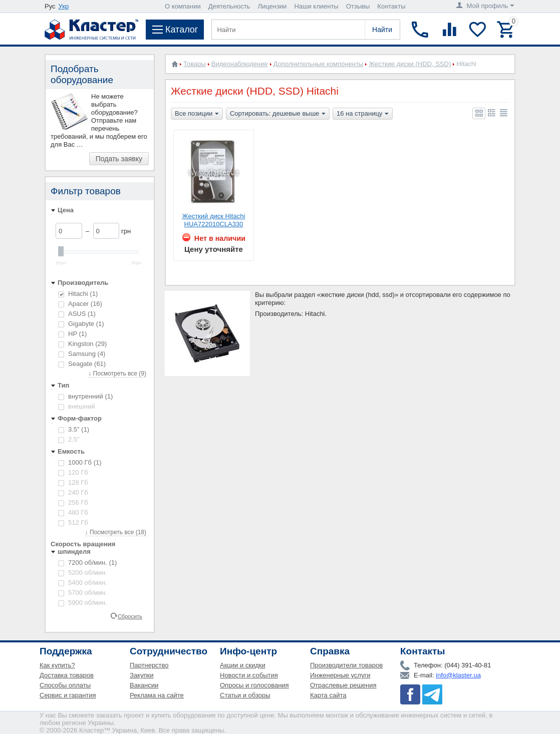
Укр (64, 6)
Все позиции (197, 114)
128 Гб (73, 482)
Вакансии (144, 685)
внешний (76, 406)
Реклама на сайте (157, 695)
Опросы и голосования (254, 685)
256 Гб (73, 502)
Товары (195, 64)
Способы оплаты (65, 685)
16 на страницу (363, 114)
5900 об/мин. (83, 603)
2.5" (69, 439)
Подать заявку (119, 159)
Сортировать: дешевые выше (278, 114)
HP (72, 334)
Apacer (80, 304)
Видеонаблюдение (240, 64)
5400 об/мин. (83, 583)
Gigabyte (81, 324)
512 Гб (73, 522)
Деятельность (229, 6)
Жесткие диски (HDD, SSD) (410, 64)
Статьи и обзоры (245, 695)
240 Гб (73, 492)
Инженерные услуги (340, 675)
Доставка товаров (67, 675)
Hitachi (78, 294)
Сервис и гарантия (68, 695)
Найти (382, 30)
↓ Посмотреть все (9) (117, 374)
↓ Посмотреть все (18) (116, 532)
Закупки (142, 675)
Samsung (82, 354)
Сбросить (130, 616)
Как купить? (57, 665)
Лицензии (272, 6)
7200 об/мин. (87, 563)
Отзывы (358, 6)
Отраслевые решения (343, 685)
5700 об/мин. (83, 593)
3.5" (74, 429)
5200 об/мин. (83, 573)
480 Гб (73, 512)
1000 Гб (80, 462)
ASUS (77, 314)
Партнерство (149, 665)
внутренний (85, 396)
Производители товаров (346, 665)
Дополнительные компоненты (319, 64)
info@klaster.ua (458, 675)
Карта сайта (328, 695)
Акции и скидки (243, 665)
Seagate (82, 364)
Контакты (391, 6)
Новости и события (249, 675)
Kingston (82, 344)
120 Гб (73, 472)
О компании (183, 6)
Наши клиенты (316, 6)
